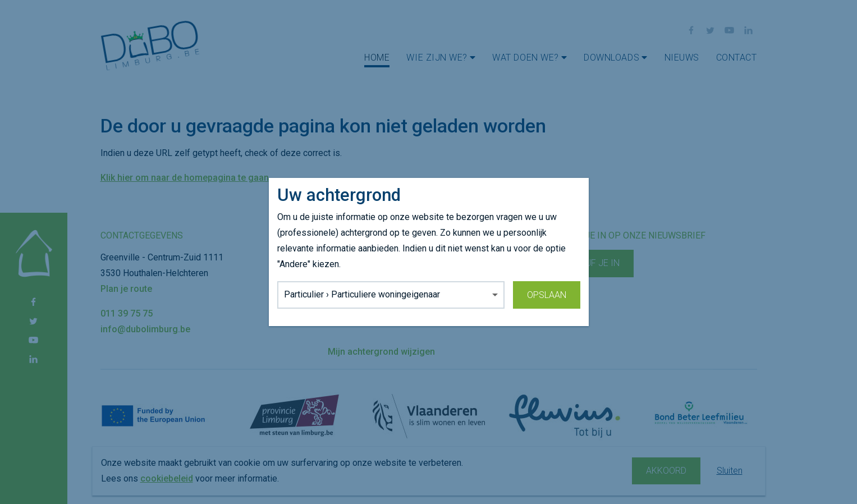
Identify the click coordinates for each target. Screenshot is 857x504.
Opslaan (547, 295)
